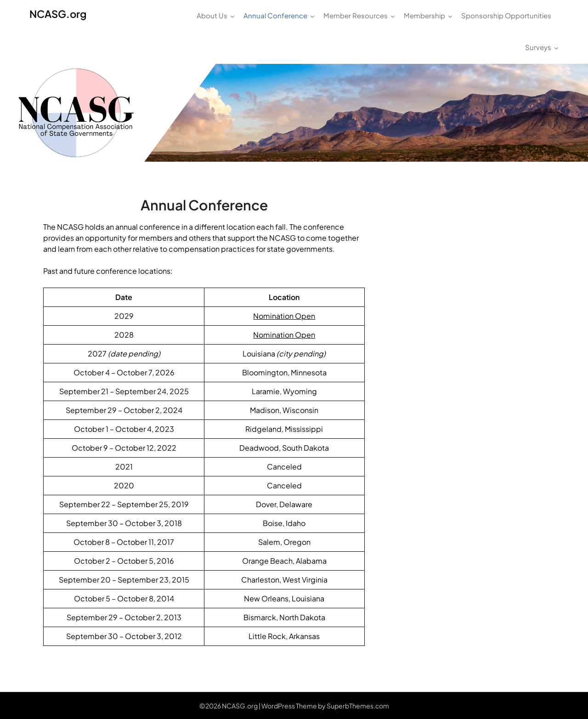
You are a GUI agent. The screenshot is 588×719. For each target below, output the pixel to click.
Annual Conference (275, 15)
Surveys (538, 47)
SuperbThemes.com (358, 706)
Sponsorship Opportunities (506, 15)
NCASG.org (58, 14)
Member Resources (356, 15)
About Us (212, 15)
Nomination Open (284, 316)
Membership (424, 15)
